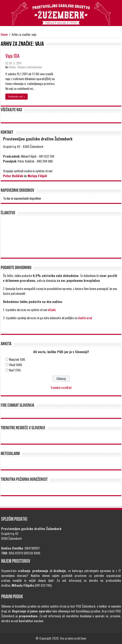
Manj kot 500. (17, 359)
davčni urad (85, 318)
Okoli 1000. (16, 365)
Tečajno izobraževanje (29, 67)
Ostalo (12, 67)
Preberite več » (16, 97)
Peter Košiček (13, 176)
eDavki (52, 310)
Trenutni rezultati (61, 387)
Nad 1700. (15, 370)
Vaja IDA (12, 56)
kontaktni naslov (31, 621)
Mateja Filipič (37, 176)
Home (4, 34)
